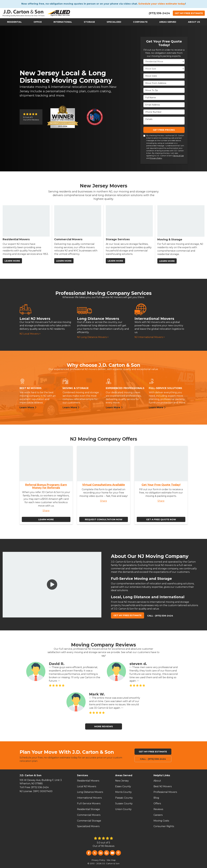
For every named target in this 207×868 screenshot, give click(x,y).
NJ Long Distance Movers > (93, 337)
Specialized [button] (114, 22)
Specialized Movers (88, 826)
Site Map (111, 860)
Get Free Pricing (164, 130)
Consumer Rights (164, 826)
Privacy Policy (156, 158)
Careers (158, 815)
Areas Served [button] (168, 22)
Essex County (123, 786)
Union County (123, 809)
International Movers (89, 798)
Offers (157, 803)
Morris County (123, 792)
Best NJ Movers (163, 786)
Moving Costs (161, 821)
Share (46, 511)
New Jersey (122, 781)
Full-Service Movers (89, 803)
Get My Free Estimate (128, 615)
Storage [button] (89, 22)
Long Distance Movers (90, 792)
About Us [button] (194, 22)
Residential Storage (88, 809)
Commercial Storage (89, 821)
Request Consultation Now (104, 519)
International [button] (63, 22)
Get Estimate (189, 13)
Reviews (158, 809)
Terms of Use (178, 156)
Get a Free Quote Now (161, 519)
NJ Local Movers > (30, 334)
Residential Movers (88, 781)
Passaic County (124, 798)
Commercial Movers (89, 815)
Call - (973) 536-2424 (160, 616)
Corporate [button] (140, 22)
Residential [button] (14, 22)
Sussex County (124, 803)
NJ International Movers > (150, 337)
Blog (156, 798)
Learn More (28, 407)
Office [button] (38, 22)
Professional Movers (165, 792)
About (157, 781)
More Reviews (104, 726)
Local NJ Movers (87, 786)
